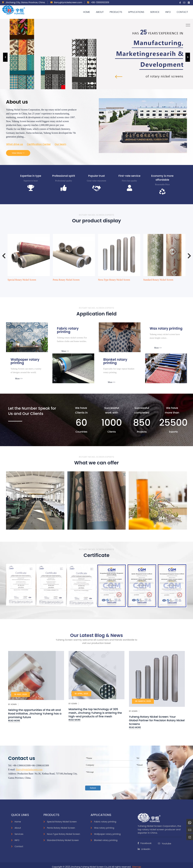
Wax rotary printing (104, 828)
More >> (65, 351)
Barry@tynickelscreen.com (66, 2)
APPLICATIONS (136, 12)
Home (86, 12)
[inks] (27, 337)
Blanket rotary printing (106, 840)
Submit (93, 788)
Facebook (145, 843)
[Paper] (120, 337)
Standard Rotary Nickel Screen (158, 280)
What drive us (15, 144)
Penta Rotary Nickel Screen (66, 280)
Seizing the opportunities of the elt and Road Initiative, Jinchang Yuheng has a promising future (35, 714)
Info (168, 12)
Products (116, 12)
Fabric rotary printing (105, 822)
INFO (17, 840)
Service (155, 12)
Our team (60, 144)
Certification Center (39, 144)
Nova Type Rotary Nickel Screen (114, 280)
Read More (14, 721)
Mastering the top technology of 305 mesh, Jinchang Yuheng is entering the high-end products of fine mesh (95, 713)
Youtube (164, 843)
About (100, 12)
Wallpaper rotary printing (107, 834)
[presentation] (5, 57)
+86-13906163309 (98, 2)
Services (19, 834)
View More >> (18, 153)
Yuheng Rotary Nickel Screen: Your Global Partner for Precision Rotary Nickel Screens (157, 720)
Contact (182, 12)
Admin (14, 704)
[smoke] (73, 368)
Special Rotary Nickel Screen (22, 280)
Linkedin (144, 849)
